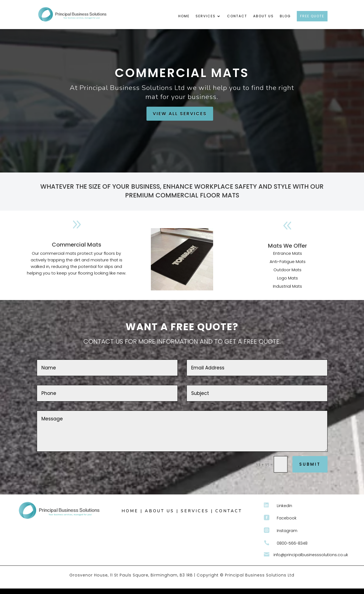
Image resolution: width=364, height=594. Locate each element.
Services (206, 16)
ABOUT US (160, 511)
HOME (130, 511)
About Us (263, 16)
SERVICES (195, 511)
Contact (237, 16)
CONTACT (229, 511)
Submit (310, 464)
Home (184, 16)
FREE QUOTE (312, 16)
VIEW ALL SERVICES (180, 114)
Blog (285, 16)
